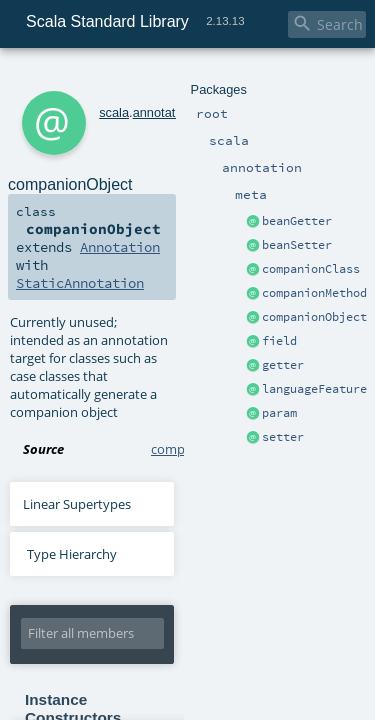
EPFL (269, 654)
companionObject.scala (220, 312)
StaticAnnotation (72, 200)
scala (87, 77)
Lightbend (313, 654)
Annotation (273, 182)
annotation (135, 77)
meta (183, 77)
